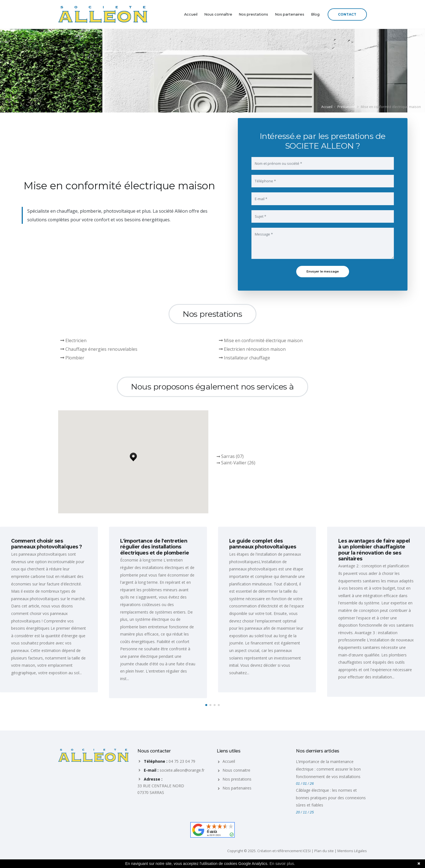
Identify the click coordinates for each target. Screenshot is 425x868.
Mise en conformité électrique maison (261, 340)
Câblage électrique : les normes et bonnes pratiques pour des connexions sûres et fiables (331, 798)
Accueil (191, 14)
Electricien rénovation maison (252, 349)
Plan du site (324, 851)
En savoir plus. (282, 864)
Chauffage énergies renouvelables (99, 349)
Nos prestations (253, 14)
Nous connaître (218, 14)
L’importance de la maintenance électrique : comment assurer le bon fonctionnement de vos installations (328, 769)
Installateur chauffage (244, 358)
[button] (133, 455)
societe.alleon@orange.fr (182, 770)
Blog (315, 14)
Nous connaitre (236, 770)
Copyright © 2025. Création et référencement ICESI (269, 851)
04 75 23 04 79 (182, 761)
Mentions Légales (352, 851)
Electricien (73, 340)
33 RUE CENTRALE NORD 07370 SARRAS (161, 789)
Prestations (347, 107)
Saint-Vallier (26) (238, 463)
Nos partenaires (290, 14)
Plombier (72, 358)
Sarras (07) (232, 456)
